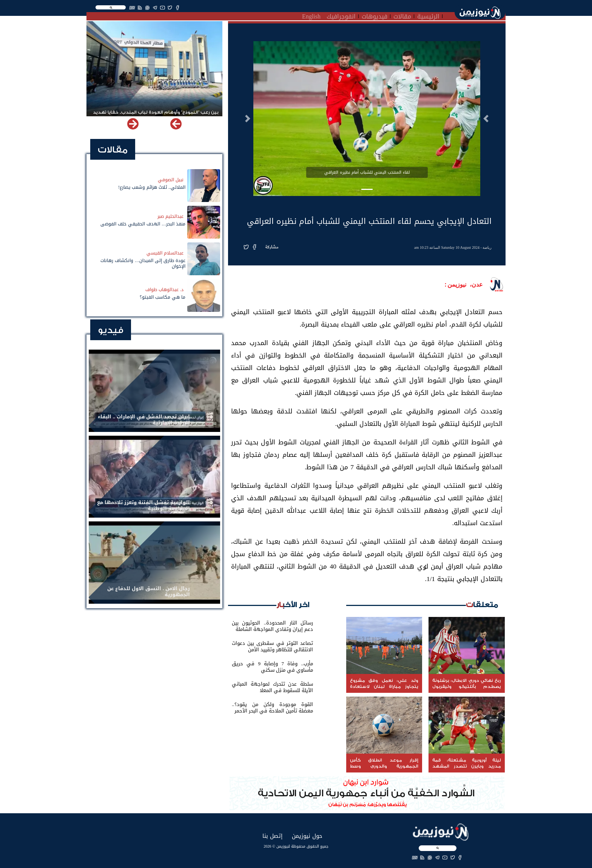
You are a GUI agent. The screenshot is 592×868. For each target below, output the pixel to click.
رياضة (487, 247)
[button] (486, 119)
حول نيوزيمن (307, 836)
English (311, 15)
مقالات (402, 15)
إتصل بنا (272, 836)
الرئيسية (428, 15)
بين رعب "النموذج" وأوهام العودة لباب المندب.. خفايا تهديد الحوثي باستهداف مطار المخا (156, 116)
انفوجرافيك (341, 15)
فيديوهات (375, 15)
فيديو (111, 330)
